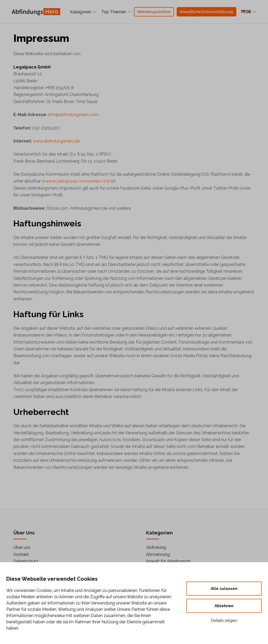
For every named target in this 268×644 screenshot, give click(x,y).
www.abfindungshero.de (56, 141)
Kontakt (21, 554)
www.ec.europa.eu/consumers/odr (76, 181)
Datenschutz (26, 561)
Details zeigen (224, 620)
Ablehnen (224, 606)
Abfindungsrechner (154, 12)
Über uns (22, 547)
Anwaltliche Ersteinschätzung (206, 12)
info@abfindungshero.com (74, 115)
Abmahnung (158, 554)
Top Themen (114, 12)
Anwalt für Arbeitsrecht (168, 561)
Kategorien (81, 12)
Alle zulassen (224, 589)
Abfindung (156, 547)
